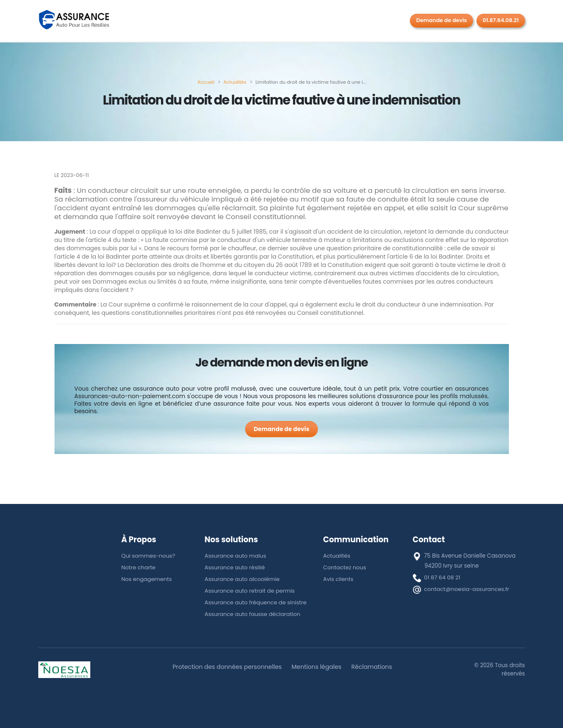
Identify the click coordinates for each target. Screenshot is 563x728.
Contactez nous (345, 567)
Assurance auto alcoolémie (243, 579)
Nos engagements (147, 579)
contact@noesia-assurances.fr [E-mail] (467, 589)
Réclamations (373, 667)
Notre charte (139, 567)
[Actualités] (235, 82)
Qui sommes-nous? (149, 556)
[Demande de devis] (282, 429)
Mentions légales (317, 667)
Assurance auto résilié (235, 567)
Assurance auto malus (236, 556)
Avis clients (339, 579)
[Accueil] (206, 82)
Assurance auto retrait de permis (250, 591)
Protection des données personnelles (227, 667)
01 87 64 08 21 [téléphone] (442, 577)
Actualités (337, 556)
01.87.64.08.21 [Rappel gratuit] (501, 20)
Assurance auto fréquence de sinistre (256, 602)
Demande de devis (441, 20)
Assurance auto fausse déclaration (253, 614)
